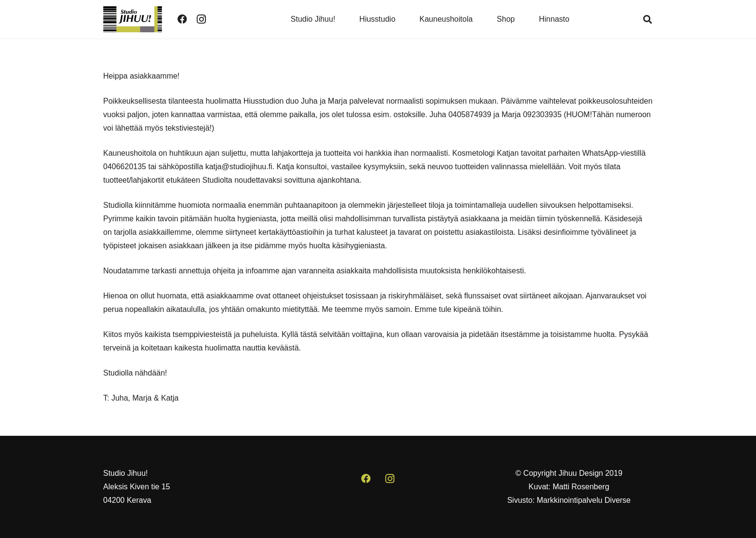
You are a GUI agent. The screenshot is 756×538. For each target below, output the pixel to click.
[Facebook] (182, 19)
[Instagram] (202, 19)
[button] (648, 20)
